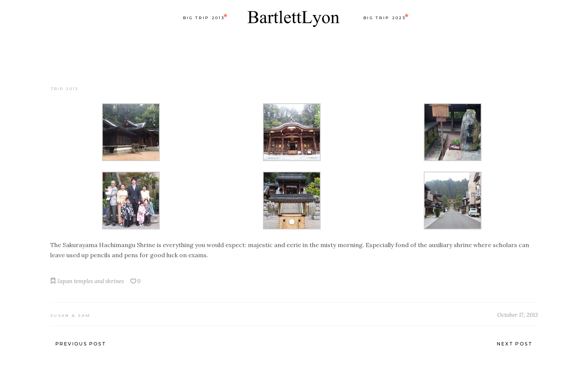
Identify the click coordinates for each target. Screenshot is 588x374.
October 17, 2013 (517, 315)
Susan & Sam (70, 316)
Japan (65, 281)
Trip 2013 (65, 89)
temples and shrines (99, 281)
